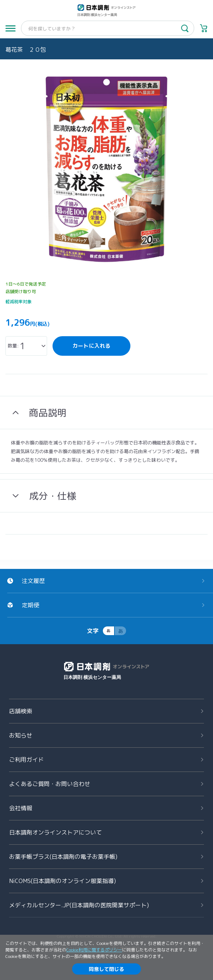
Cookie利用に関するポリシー (94, 950)
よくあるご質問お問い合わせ (50, 784)
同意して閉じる (106, 969)
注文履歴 (33, 581)
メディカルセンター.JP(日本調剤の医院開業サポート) (79, 905)
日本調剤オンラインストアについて (55, 832)
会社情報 (21, 808)
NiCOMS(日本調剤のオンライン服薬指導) (62, 881)
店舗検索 (21, 711)
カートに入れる (91, 346)
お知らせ (21, 735)
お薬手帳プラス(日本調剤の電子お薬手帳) (63, 857)
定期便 (30, 605)
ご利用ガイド (26, 760)
